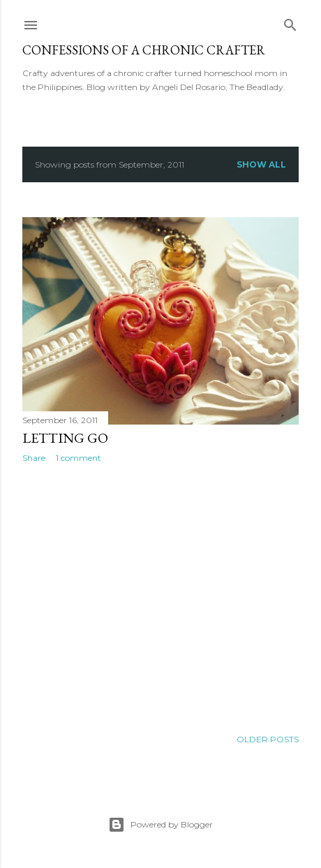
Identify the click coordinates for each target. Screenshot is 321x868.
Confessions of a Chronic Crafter (144, 50)
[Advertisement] (160, 596)
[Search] (290, 22)
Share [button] (34, 458)
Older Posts (268, 739)
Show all (261, 164)
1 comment (79, 458)
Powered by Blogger (160, 825)
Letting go (65, 438)
